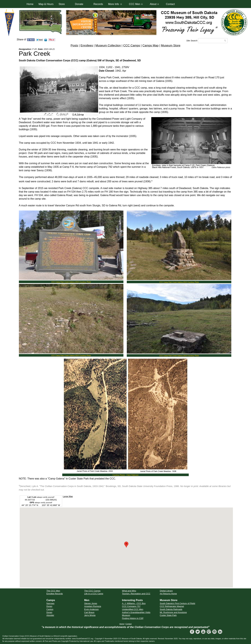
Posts (74, 45)
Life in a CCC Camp (94, 594)
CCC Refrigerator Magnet (172, 606)
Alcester (50, 615)
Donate (79, 4)
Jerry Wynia (90, 615)
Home (30, 4)
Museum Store (171, 45)
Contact (170, 4)
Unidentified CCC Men (133, 609)
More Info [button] (113, 4)
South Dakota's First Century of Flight (177, 603)
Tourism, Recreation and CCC (136, 594)
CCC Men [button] (134, 4)
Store (62, 4)
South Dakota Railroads (171, 609)
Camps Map (151, 45)
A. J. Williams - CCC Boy (134, 603)
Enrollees (87, 45)
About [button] (153, 4)
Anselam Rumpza (93, 606)
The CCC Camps (92, 591)
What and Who (129, 591)
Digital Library (166, 591)
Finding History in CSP (133, 618)
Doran (49, 606)
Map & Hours (46, 4)
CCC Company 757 (131, 606)
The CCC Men (53, 591)
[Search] (213, 41)
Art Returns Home (168, 594)
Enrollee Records (55, 594)
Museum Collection (108, 45)
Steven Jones (91, 603)
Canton (50, 609)
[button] (126, 545)
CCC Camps (132, 45)
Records (98, 4)
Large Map (68, 496)
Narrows (50, 603)
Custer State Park (168, 615)
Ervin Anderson (91, 609)
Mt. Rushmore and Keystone (173, 612)
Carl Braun (89, 612)
